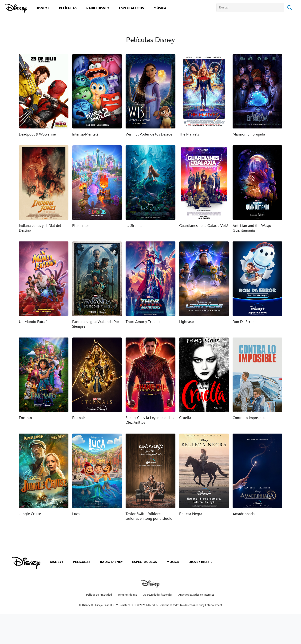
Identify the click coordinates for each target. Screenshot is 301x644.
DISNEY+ (57, 562)
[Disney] (16, 8)
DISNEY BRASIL (200, 562)
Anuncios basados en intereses (196, 595)
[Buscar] (250, 8)
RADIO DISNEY (111, 562)
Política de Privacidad (99, 595)
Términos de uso (127, 595)
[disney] (26, 563)
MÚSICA (173, 562)
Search (290, 8)
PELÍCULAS (82, 562)
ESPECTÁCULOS (145, 562)
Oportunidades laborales (158, 595)
